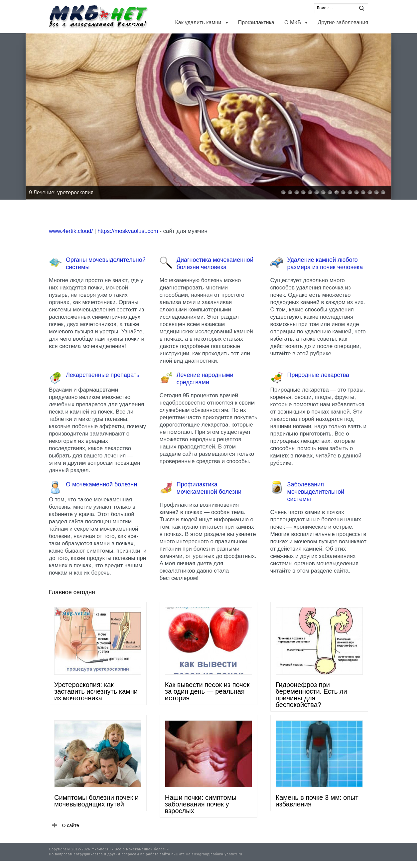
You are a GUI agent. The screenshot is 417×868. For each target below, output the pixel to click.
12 (356, 192)
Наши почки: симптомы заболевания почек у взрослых (201, 804)
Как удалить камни (199, 22)
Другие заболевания (343, 22)
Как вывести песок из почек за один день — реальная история (207, 691)
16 (383, 192)
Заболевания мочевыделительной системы (316, 492)
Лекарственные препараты (103, 375)
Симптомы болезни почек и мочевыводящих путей (96, 801)
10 (343, 192)
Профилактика (256, 22)
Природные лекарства (318, 375)
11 (350, 192)
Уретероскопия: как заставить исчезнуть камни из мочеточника (96, 691)
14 (370, 192)
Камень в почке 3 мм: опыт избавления (317, 801)
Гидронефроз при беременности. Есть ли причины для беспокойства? (311, 695)
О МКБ (293, 22)
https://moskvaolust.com (128, 231)
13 (363, 192)
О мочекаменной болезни (101, 484)
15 (376, 192)
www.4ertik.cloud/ (71, 231)
